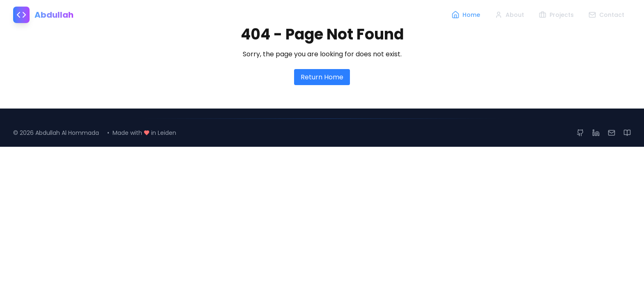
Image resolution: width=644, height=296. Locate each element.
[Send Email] (612, 133)
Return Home (322, 77)
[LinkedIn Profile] (596, 133)
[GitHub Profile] (580, 133)
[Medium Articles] (627, 133)
